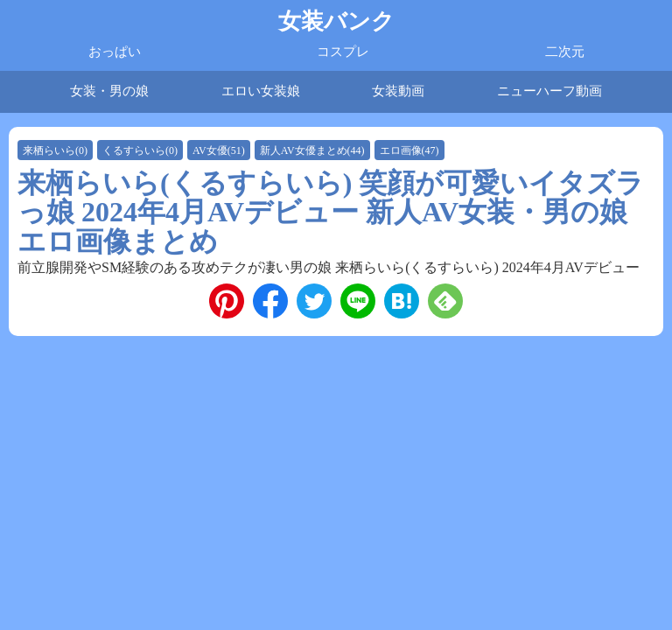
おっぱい (115, 52)
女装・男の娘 (109, 91)
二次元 (565, 52)
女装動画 (398, 91)
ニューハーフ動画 (549, 91)
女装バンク (336, 21)
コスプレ (343, 52)
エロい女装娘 (261, 91)
